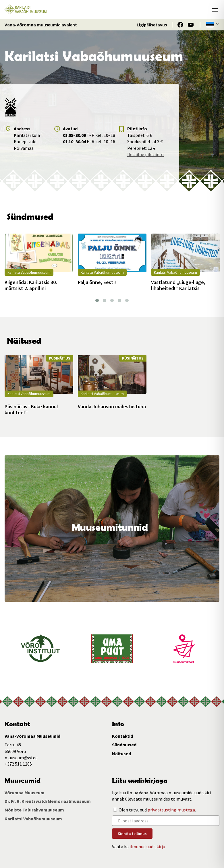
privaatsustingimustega (171, 810)
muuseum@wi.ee (21, 758)
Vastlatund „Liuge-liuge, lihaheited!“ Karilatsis (178, 285)
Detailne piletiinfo (145, 154)
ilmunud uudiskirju (147, 846)
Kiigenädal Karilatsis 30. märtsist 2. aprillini (31, 285)
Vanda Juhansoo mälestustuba (112, 407)
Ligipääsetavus (152, 25)
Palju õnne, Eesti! (97, 282)
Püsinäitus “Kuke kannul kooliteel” (31, 410)
